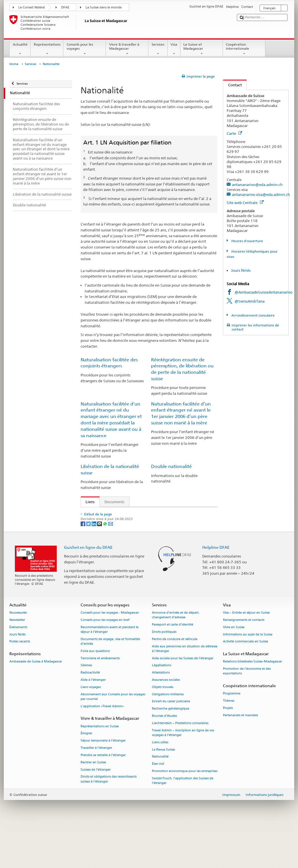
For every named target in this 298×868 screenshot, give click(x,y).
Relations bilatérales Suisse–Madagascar (252, 704)
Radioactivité (90, 715)
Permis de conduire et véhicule (175, 681)
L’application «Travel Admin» (102, 748)
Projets (228, 750)
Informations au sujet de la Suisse (248, 676)
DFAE (65, 7)
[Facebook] (83, 565)
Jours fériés (241, 270)
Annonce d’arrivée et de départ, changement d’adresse (176, 657)
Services (158, 49)
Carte (234, 133)
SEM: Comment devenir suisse (113, 513)
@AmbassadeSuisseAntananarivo (264, 292)
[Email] (111, 565)
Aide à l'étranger (93, 722)
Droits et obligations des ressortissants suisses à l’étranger (109, 821)
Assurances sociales (166, 722)
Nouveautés (18, 654)
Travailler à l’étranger (96, 790)
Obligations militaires (168, 736)
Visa (174, 49)
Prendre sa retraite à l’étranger (103, 797)
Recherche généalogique (171, 751)
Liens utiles (160, 784)
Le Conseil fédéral (32, 7)
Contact (233, 85)
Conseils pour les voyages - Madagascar (110, 654)
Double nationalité (171, 466)
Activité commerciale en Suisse (245, 684)
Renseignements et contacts (244, 662)
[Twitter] (89, 565)
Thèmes (229, 743)
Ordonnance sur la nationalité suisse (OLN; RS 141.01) (134, 531)
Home (14, 64)
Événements (18, 669)
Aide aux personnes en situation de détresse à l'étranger (185, 691)
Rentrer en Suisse (93, 804)
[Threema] (100, 565)
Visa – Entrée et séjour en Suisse (246, 654)
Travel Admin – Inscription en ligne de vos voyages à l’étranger (183, 775)
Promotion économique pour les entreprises (185, 813)
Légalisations (162, 707)
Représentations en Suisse (100, 768)
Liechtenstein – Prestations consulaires (180, 765)
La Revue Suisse (163, 791)
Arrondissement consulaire (253, 315)
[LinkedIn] (94, 565)
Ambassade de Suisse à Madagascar (36, 704)
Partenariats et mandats (240, 757)
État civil (158, 806)
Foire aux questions (95, 693)
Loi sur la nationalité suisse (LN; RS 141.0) (123, 521)
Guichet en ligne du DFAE (88, 589)
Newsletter (17, 662)
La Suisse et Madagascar (202, 49)
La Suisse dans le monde (104, 7)
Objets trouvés (163, 729)
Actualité (20, 49)
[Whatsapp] (105, 565)
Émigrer (86, 775)
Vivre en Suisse (234, 669)
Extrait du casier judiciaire (171, 743)
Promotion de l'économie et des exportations (247, 713)
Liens (88, 502)
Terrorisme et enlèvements (100, 700)
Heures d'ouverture (247, 241)
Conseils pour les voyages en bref (105, 662)
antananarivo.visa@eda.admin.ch (261, 194)
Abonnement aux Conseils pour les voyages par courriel (113, 738)
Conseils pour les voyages (85, 49)
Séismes (86, 707)
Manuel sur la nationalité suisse (114, 539)
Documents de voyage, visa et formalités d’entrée (110, 683)
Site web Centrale (245, 203)
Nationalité (160, 799)
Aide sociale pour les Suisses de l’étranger (183, 700)
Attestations (161, 715)
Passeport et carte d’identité (173, 666)
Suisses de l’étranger (96, 811)
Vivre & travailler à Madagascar (127, 49)
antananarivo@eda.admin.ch (257, 185)
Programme (232, 736)
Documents (114, 502)
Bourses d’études (164, 758)
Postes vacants (20, 684)
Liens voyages (91, 729)
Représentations (47, 49)
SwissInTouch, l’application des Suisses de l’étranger (183, 823)
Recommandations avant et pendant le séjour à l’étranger (110, 671)
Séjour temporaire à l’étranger (103, 783)
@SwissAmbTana (250, 301)
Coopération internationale (244, 49)
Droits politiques (164, 674)
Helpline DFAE (216, 589)
